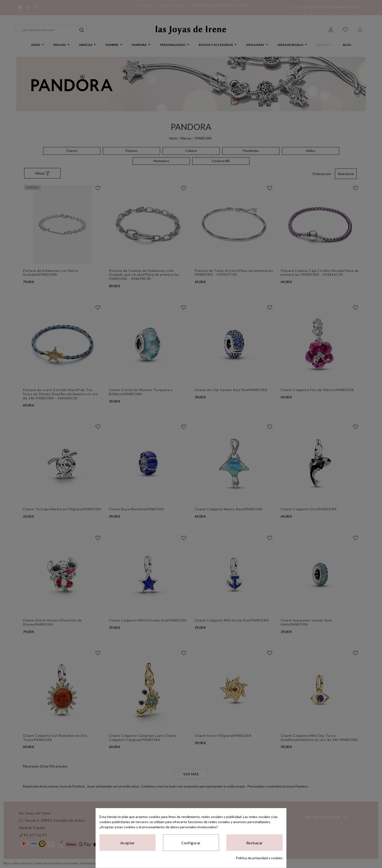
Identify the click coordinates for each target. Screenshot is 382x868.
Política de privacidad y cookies (259, 858)
